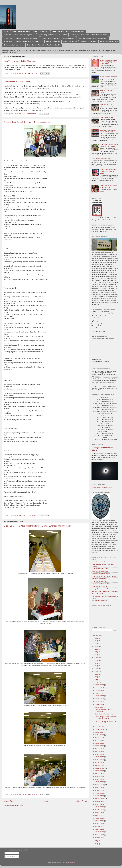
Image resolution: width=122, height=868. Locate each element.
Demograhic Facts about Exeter (101, 589)
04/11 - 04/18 (100, 799)
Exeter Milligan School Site (100, 571)
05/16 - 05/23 (100, 785)
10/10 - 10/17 (100, 732)
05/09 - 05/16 (100, 788)
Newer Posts (9, 801)
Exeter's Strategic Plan (89, 42)
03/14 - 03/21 (100, 810)
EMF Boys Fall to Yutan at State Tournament (108, 187)
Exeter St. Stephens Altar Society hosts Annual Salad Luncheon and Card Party (37, 526)
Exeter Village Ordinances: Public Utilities (52, 35)
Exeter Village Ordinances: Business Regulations (21, 38)
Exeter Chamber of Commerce (101, 562)
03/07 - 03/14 (100, 813)
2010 (95, 682)
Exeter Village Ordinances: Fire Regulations (19, 35)
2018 (95, 660)
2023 (95, 646)
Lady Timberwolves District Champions (20, 61)
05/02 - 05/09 (100, 790)
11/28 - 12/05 (100, 696)
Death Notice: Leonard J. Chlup (101, 159)
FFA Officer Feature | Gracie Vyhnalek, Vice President (109, 145)
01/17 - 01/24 (100, 832)
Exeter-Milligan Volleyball (99, 586)
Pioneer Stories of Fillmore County (102, 487)
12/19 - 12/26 (100, 688)
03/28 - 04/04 (100, 804)
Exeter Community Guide (109, 42)
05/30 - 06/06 (100, 779)
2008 (95, 844)
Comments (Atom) (18, 806)
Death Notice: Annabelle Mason (17, 82)
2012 (95, 677)
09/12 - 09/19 (100, 743)
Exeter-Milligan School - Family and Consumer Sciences (27, 122)
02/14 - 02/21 (100, 821)
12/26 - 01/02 (100, 685)
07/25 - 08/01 (100, 760)
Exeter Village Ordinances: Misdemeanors (93, 38)
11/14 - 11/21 (100, 702)
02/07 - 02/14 (100, 824)
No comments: (33, 73)
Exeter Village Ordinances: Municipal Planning (68, 31)
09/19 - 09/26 (100, 740)
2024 (95, 644)
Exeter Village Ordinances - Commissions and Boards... (23, 42)
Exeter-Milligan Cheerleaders (101, 574)
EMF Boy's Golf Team (107, 117)
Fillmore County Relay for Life (101, 594)
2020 (95, 655)
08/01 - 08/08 (100, 757)
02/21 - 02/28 (100, 818)
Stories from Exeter (53, 42)
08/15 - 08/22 (100, 751)
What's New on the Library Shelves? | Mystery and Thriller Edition (108, 62)
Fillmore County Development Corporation (105, 591)
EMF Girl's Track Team (107, 105)
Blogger (72, 863)
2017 (95, 663)
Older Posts (82, 801)
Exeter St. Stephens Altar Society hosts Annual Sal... (106, 722)
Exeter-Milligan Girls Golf (99, 581)
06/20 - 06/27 (100, 771)
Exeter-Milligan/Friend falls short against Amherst (108, 77)
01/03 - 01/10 (100, 837)
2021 (95, 652)
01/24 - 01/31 (100, 829)
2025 (95, 641)
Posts (8, 853)
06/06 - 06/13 (100, 776)
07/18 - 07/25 (100, 763)
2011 (95, 680)
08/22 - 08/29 (100, 749)
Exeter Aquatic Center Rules (14, 45)
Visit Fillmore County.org (99, 601)
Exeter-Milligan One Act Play (100, 584)
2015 (95, 669)
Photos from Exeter (70, 42)
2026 (95, 638)
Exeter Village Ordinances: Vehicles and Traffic (58, 38)
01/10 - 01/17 (100, 835)
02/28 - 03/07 (100, 815)
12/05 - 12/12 (100, 693)
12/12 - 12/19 (100, 690)
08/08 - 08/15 (100, 754)
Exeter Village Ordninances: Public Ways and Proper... (90, 35)
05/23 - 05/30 (100, 782)
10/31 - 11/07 (100, 707)
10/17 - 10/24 (100, 729)
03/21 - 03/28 (100, 807)
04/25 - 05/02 (100, 793)
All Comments (10, 856)
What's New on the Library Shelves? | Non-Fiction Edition (108, 171)
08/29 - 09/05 (100, 746)
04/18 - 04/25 (100, 796)
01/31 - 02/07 (100, 826)
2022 (95, 649)
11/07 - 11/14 (100, 704)
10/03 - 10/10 (100, 735)
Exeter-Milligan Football (99, 579)
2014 (95, 671)
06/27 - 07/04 (100, 768)
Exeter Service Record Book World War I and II (44, 45)
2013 (95, 674)
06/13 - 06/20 (100, 774)
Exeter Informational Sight (100, 569)
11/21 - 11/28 (100, 699)
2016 (95, 666)
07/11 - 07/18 (100, 765)
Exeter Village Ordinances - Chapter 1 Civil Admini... (30, 31)
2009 (95, 841)
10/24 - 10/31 (100, 726)
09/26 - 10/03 (100, 738)
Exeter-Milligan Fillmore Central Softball (104, 576)
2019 (95, 657)
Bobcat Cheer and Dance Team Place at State (108, 131)
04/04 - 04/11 (100, 801)
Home (6, 31)
